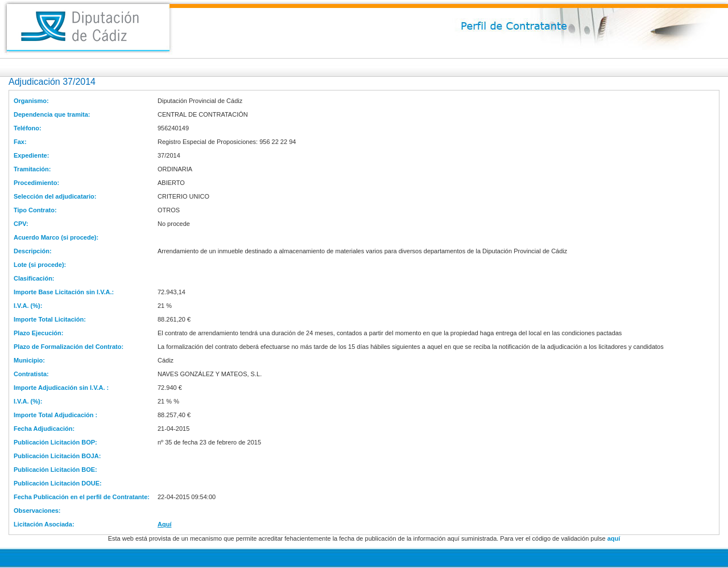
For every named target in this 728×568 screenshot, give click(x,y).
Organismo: (31, 101)
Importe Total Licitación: (50, 319)
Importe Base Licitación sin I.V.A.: (64, 292)
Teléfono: (28, 128)
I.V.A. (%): (28, 306)
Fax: (20, 142)
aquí (614, 538)
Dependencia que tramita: (52, 114)
